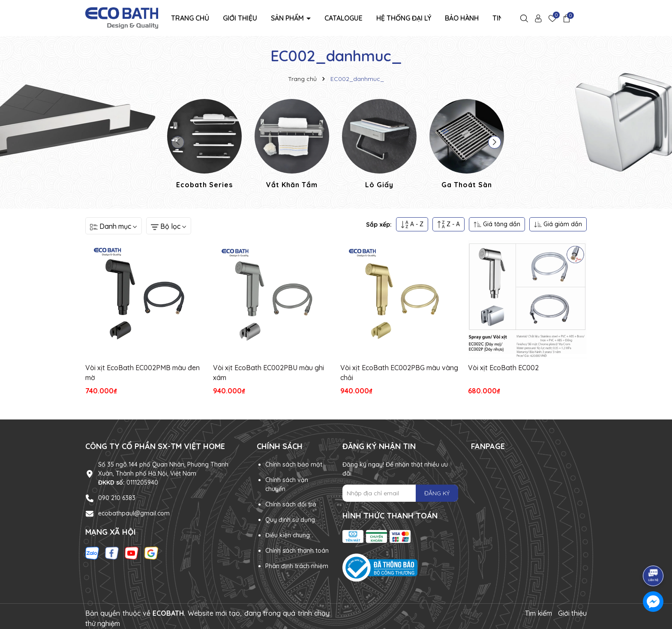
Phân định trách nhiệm (297, 566)
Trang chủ (190, 18)
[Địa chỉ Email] (400, 493)
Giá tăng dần (497, 224)
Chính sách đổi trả (291, 504)
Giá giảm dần (558, 224)
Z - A (448, 224)
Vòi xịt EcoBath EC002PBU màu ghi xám (268, 372)
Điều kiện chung (288, 535)
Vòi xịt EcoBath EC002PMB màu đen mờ (142, 372)
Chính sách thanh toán (297, 551)
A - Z (412, 224)
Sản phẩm (288, 18)
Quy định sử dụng (290, 520)
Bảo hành (462, 18)
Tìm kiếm (538, 613)
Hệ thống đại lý (404, 18)
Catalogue (343, 18)
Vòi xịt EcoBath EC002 (503, 368)
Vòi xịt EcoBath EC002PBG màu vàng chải (399, 372)
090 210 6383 (117, 498)
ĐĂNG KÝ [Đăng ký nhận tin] (437, 493)
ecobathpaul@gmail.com (134, 513)
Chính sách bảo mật (294, 464)
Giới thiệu (240, 18)
